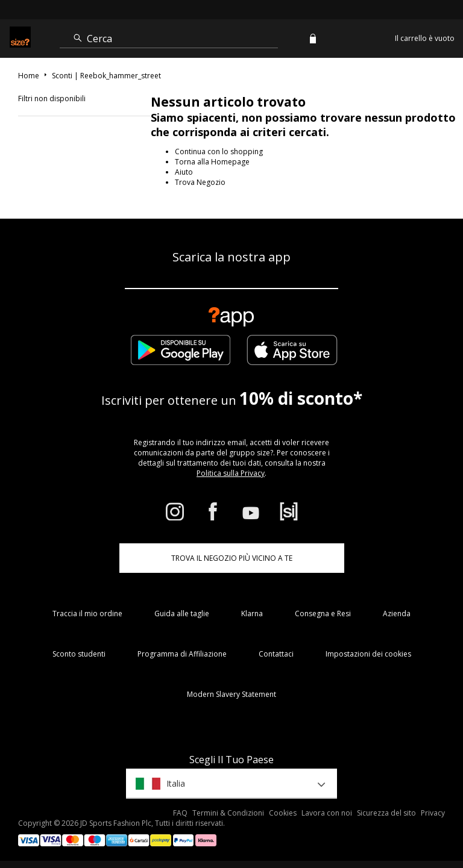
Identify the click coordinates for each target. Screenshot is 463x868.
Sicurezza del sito (386, 813)
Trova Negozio (200, 182)
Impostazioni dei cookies (368, 654)
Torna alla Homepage (212, 162)
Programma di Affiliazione (182, 654)
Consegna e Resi (323, 614)
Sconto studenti (79, 654)
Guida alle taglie (182, 614)
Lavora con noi (327, 813)
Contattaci (276, 654)
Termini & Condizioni (228, 813)
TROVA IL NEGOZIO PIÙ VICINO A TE (232, 558)
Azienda (397, 614)
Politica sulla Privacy (231, 473)
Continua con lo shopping (219, 151)
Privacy (433, 813)
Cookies (283, 813)
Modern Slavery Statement (231, 694)
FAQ (180, 813)
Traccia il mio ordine (87, 614)
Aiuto (184, 172)
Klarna (252, 614)
